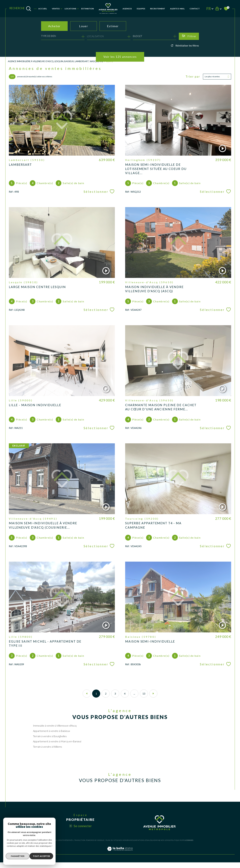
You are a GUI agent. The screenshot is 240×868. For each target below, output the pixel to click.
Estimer (113, 26)
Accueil (43, 9)
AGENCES (127, 9)
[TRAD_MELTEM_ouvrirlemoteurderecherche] (20, 9)
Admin (156, 846)
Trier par (193, 77)
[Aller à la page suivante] (153, 698)
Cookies (190, 846)
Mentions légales (143, 846)
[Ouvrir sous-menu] (61, 8)
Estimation (87, 9)
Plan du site (111, 846)
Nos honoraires (126, 846)
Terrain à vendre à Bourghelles (50, 741)
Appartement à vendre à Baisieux (52, 736)
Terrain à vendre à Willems (48, 751)
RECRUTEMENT (158, 9)
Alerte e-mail (177, 9)
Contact (195, 9)
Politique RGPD (178, 846)
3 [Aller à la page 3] (115, 698)
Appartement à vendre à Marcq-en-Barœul (57, 746)
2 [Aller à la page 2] (106, 698)
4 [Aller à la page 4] (125, 698)
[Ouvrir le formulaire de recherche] (189, 36)
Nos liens (165, 846)
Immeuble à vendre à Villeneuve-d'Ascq (55, 730)
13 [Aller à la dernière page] (144, 698)
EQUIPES (141, 9)
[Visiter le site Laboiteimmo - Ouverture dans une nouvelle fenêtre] (120, 858)
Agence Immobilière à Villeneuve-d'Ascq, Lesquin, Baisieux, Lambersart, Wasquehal (56, 61)
